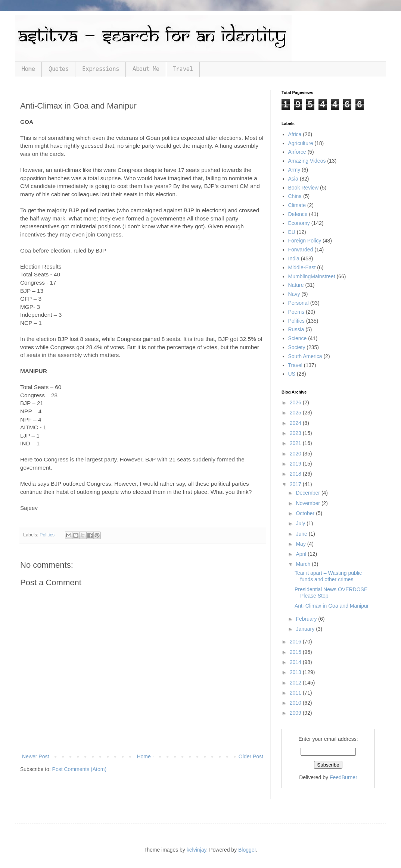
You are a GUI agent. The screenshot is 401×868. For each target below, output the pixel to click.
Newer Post (35, 756)
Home (28, 69)
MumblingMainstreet (312, 276)
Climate (297, 205)
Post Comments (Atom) (79, 769)
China (295, 196)
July (301, 523)
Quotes (59, 69)
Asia (293, 179)
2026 (296, 402)
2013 (296, 672)
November (308, 503)
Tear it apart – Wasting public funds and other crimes (328, 576)
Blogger (247, 850)
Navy (294, 294)
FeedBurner (344, 777)
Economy (299, 223)
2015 (296, 652)
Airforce (297, 152)
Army (294, 170)
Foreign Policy (305, 241)
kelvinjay (197, 850)
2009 (296, 713)
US (292, 374)
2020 (296, 454)
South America (305, 356)
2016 (296, 642)
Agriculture (301, 143)
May (301, 544)
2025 (296, 413)
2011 (296, 693)
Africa (295, 134)
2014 (296, 662)
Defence (298, 214)
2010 (296, 703)
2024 (296, 423)
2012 (296, 683)
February (307, 619)
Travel (183, 69)
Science (298, 338)
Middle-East (302, 267)
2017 (296, 484)
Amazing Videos (307, 161)
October (306, 513)
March (304, 564)
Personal (299, 303)
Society (297, 347)
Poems (296, 312)
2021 (296, 443)
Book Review (304, 188)
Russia (296, 329)
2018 (296, 474)
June (302, 534)
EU (292, 232)
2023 (296, 433)
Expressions (101, 69)
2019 (296, 464)
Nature (296, 285)
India (294, 258)
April (302, 554)
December (308, 493)
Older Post (251, 756)
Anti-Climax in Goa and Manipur (332, 606)
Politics (47, 535)
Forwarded (301, 250)
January (306, 629)
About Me (146, 69)
